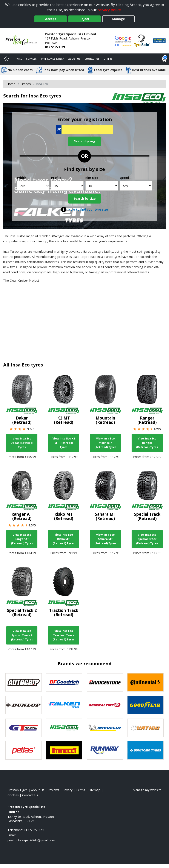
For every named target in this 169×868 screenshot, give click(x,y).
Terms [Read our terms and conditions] (81, 790)
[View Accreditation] (142, 40)
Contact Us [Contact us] (92, 59)
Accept (51, 19)
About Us (74, 59)
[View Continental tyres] (145, 683)
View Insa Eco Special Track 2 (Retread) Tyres (22, 635)
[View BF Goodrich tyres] (64, 683)
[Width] (33, 186)
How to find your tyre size (88, 209)
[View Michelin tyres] (105, 728)
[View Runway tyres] (105, 750)
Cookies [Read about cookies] (13, 795)
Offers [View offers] (108, 59)
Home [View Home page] (11, 84)
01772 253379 (55, 47)
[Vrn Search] (85, 130)
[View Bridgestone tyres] (105, 683)
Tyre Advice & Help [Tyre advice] (52, 59)
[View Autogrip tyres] (24, 683)
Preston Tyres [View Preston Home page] (18, 790)
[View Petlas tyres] (24, 750)
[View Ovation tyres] (145, 728)
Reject (84, 19)
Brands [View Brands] (26, 84)
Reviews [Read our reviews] (53, 790)
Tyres (18, 59)
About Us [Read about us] (38, 790)
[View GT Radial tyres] (24, 728)
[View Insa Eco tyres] (64, 728)
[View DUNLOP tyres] (24, 705)
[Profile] (67, 186)
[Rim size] (102, 186)
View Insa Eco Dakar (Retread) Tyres (22, 443)
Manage (119, 19)
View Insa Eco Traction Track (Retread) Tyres (64, 635)
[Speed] (136, 186)
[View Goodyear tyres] (145, 705)
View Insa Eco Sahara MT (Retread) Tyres (105, 539)
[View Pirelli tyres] (64, 750)
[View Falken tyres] (64, 705)
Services (31, 59)
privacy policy (109, 10)
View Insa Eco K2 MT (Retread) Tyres (64, 443)
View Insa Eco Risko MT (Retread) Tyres (64, 539)
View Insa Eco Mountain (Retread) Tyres (105, 443)
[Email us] (31, 840)
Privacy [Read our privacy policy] (68, 790)
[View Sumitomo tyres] (145, 750)
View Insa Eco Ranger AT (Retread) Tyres (22, 539)
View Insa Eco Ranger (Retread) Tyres (147, 443)
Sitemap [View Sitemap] (94, 790)
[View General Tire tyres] (105, 705)
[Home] (6, 59)
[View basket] (164, 59)
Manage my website (147, 790)
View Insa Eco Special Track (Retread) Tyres (147, 539)
